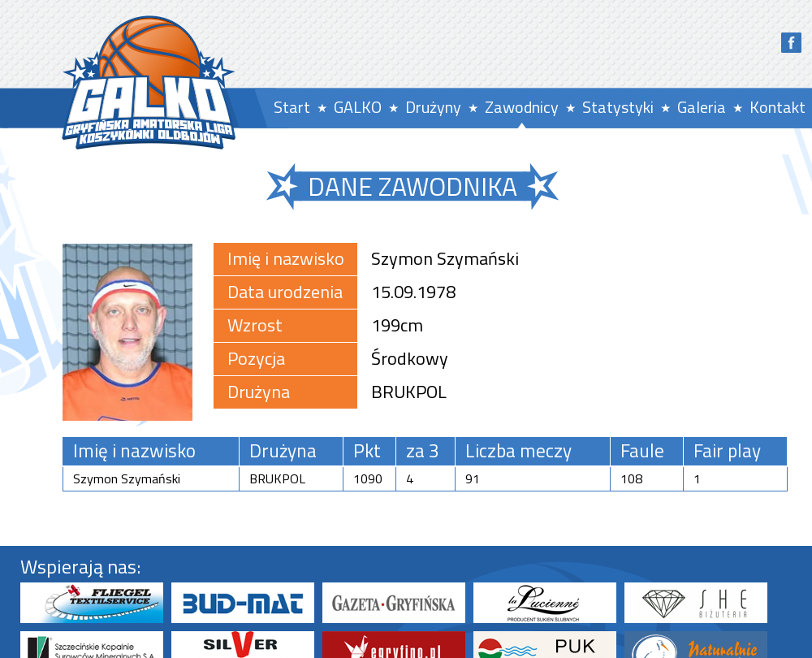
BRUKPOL (409, 392)
